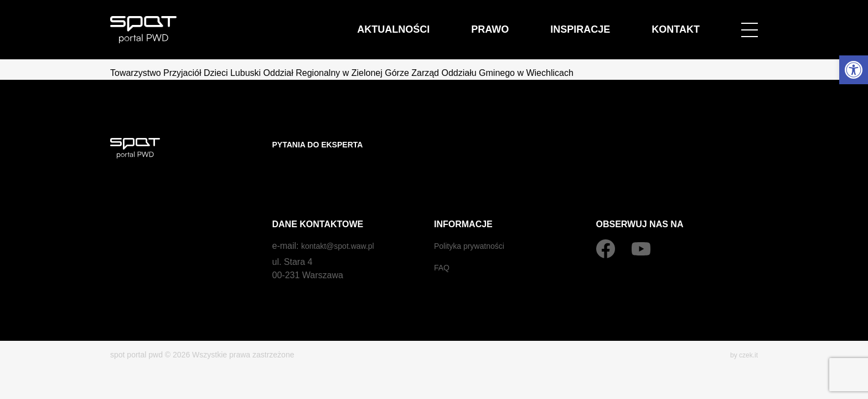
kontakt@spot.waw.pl (343, 224)
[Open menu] (750, 23)
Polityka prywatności (474, 224)
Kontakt (687, 23)
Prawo (545, 23)
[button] (854, 70)
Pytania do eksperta (324, 144)
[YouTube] (641, 227)
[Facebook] (606, 227)
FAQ (443, 245)
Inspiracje (614, 23)
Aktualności (472, 23)
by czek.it (742, 332)
